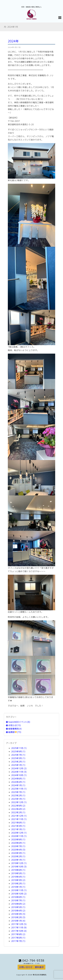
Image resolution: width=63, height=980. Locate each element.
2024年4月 (18, 782)
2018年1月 (18, 921)
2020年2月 (18, 856)
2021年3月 (18, 826)
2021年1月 (18, 829)
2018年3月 (18, 914)
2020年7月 (18, 846)
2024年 (13, 41)
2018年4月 (18, 911)
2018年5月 (18, 907)
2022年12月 (19, 802)
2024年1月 (18, 785)
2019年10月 (19, 867)
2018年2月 (18, 917)
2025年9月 (18, 752)
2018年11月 (19, 890)
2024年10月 (19, 775)
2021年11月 (19, 819)
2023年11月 (19, 789)
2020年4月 (18, 850)
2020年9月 (18, 840)
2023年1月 (18, 799)
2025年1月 (18, 765)
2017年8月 (18, 938)
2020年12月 (19, 833)
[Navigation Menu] (60, 17)
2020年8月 (18, 843)
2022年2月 (18, 812)
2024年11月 (19, 772)
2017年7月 (18, 941)
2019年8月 (18, 870)
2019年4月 (18, 877)
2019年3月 (18, 880)
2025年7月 (18, 755)
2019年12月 (19, 863)
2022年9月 (18, 806)
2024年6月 (18, 779)
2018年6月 (18, 904)
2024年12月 (19, 768)
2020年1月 (18, 860)
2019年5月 (18, 873)
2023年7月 (18, 792)
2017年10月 (19, 931)
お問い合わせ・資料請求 (31, 967)
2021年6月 (18, 823)
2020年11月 (19, 836)
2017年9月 (18, 934)
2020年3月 (18, 853)
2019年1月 (18, 887)
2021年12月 (19, 816)
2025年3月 (18, 758)
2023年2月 (18, 796)
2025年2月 (18, 762)
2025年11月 (19, 748)
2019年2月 (18, 884)
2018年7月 (18, 900)
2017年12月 (19, 924)
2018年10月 (19, 894)
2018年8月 (18, 897)
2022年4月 (18, 809)
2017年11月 (19, 928)
